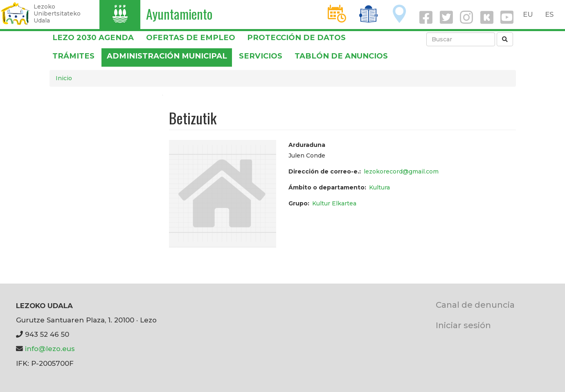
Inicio (64, 78)
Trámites (73, 56)
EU (528, 14)
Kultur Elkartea (334, 203)
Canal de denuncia (475, 305)
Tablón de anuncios (341, 56)
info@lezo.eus (50, 349)
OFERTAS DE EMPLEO (191, 37)
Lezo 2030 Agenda (93, 37)
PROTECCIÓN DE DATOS (296, 37)
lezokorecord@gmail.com (401, 171)
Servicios (261, 56)
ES (549, 14)
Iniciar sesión (463, 325)
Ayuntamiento (179, 14)
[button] (223, 193)
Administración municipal (167, 56)
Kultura (379, 187)
